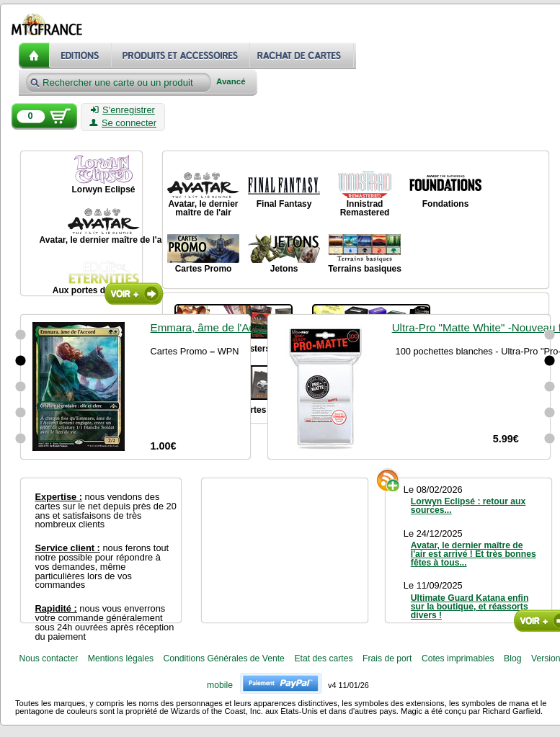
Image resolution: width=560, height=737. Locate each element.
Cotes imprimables (458, 658)
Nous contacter (48, 658)
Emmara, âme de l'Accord (213, 327)
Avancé (231, 82)
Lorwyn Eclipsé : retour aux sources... (468, 506)
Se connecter (123, 123)
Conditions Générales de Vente (224, 658)
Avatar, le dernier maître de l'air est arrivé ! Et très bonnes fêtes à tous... (474, 554)
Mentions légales (121, 658)
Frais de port (387, 658)
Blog (512, 658)
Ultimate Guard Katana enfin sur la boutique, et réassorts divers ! (470, 607)
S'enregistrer (123, 110)
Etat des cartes (323, 658)
